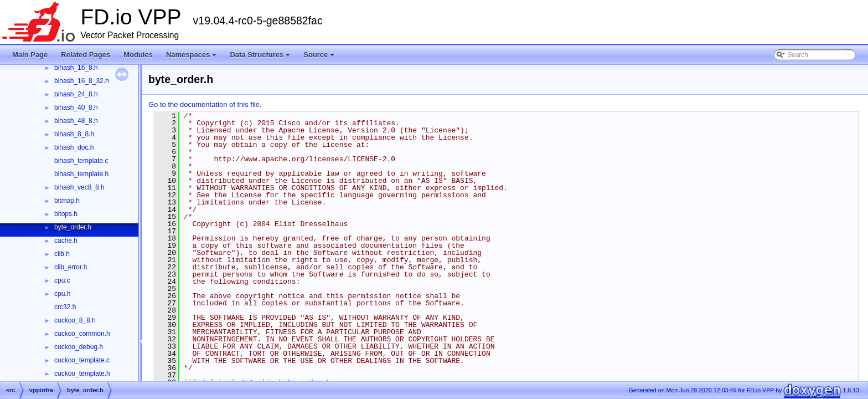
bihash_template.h (81, 174)
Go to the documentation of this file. (205, 104)
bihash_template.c (81, 161)
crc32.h (65, 307)
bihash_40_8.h (76, 108)
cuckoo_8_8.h (75, 320)
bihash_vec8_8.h (79, 187)
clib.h (62, 254)
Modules (138, 55)
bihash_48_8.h (76, 121)
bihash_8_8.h (74, 134)
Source (320, 58)
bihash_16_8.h (76, 68)
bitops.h (66, 214)
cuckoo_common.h (82, 334)
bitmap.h (67, 201)
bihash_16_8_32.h (82, 81)
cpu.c (62, 280)
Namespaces (192, 58)
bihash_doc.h (74, 147)
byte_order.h (73, 227)
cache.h (66, 241)
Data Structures (261, 58)
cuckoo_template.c (82, 360)
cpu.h (62, 294)
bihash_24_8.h (76, 94)
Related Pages (86, 55)
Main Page (30, 55)
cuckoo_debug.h (79, 347)
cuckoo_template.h (82, 374)
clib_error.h (71, 267)
